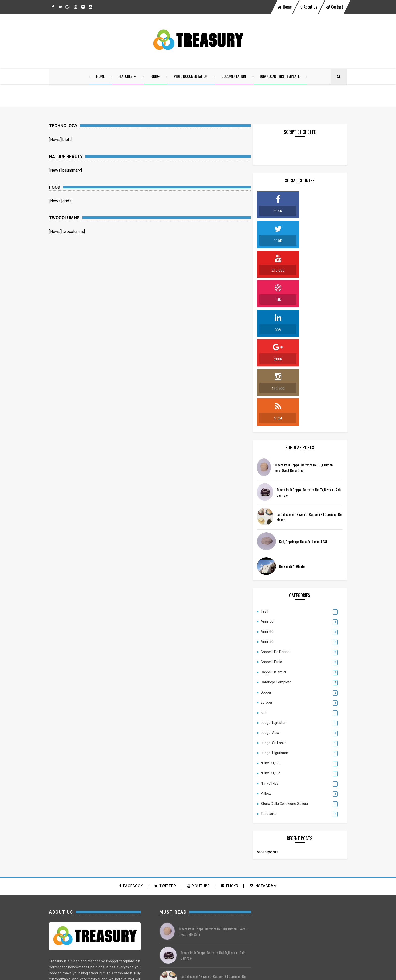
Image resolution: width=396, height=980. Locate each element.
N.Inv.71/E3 (275, 666)
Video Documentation (191, 76)
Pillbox (271, 676)
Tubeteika (274, 696)
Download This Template (280, 76)
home (285, 7)
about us (309, 7)
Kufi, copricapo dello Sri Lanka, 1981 (308, 424)
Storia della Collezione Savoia (289, 686)
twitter (165, 769)
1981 (270, 494)
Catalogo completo (281, 565)
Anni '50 (272, 504)
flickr (230, 769)
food (154, 76)
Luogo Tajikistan (279, 605)
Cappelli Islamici (278, 554)
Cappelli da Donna (280, 534)
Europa (271, 585)
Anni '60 (272, 514)
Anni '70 (272, 524)
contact (335, 7)
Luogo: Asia (275, 615)
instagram (263, 769)
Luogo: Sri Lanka (279, 625)
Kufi (269, 595)
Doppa (271, 575)
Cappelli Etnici (277, 544)
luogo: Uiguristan (279, 635)
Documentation (234, 76)
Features (126, 76)
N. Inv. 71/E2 (275, 656)
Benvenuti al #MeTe (297, 448)
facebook (131, 769)
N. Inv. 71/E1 (275, 645)
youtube (199, 769)
